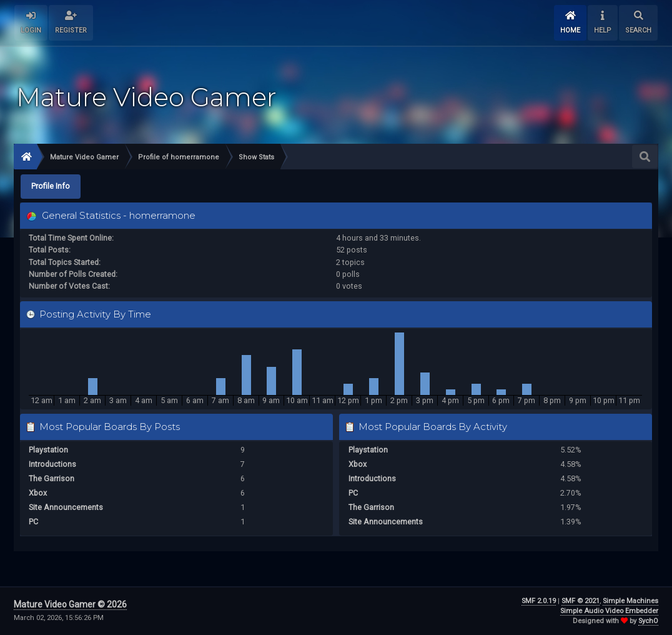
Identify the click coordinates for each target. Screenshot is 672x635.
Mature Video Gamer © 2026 (70, 604)
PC (33, 522)
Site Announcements (66, 507)
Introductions (52, 464)
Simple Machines (630, 601)
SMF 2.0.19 (539, 601)
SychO (648, 621)
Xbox (38, 493)
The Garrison (52, 478)
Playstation (48, 450)
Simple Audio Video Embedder (609, 611)
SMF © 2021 (581, 601)
